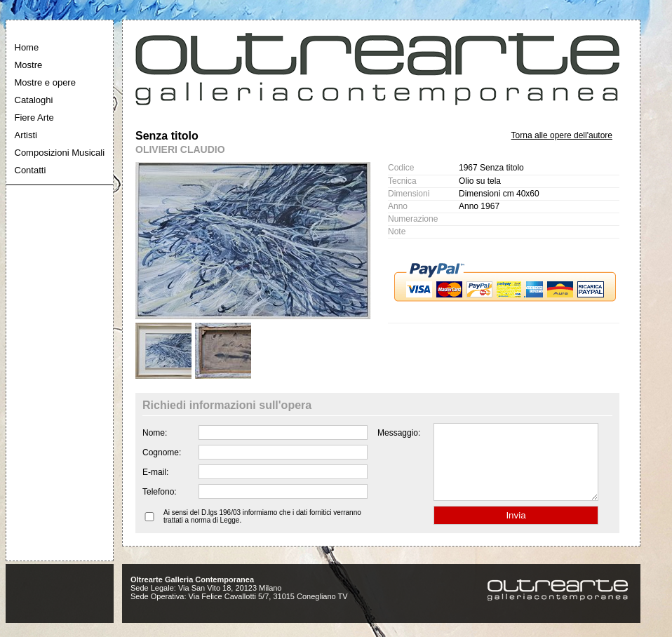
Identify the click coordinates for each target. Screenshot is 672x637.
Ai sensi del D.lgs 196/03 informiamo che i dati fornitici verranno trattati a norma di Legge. (262, 531)
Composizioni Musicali (60, 153)
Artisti (26, 135)
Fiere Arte (34, 118)
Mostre (29, 65)
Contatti (31, 170)
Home (27, 47)
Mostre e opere (45, 82)
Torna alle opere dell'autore (562, 135)
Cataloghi (34, 100)
